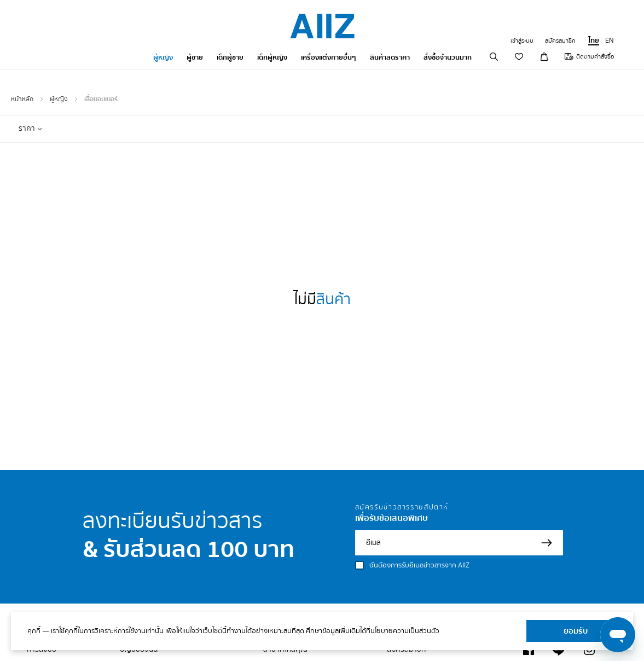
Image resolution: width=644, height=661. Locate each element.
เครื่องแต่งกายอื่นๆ (329, 57)
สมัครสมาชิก (560, 41)
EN (610, 40)
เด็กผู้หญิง (272, 57)
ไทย (594, 40)
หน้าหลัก (23, 99)
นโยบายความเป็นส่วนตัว (405, 631)
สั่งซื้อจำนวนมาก (448, 57)
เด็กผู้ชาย (230, 57)
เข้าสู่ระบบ (522, 41)
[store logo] (322, 26)
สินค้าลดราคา (390, 57)
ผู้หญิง (163, 57)
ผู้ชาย (195, 57)
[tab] (31, 129)
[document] (322, 631)
